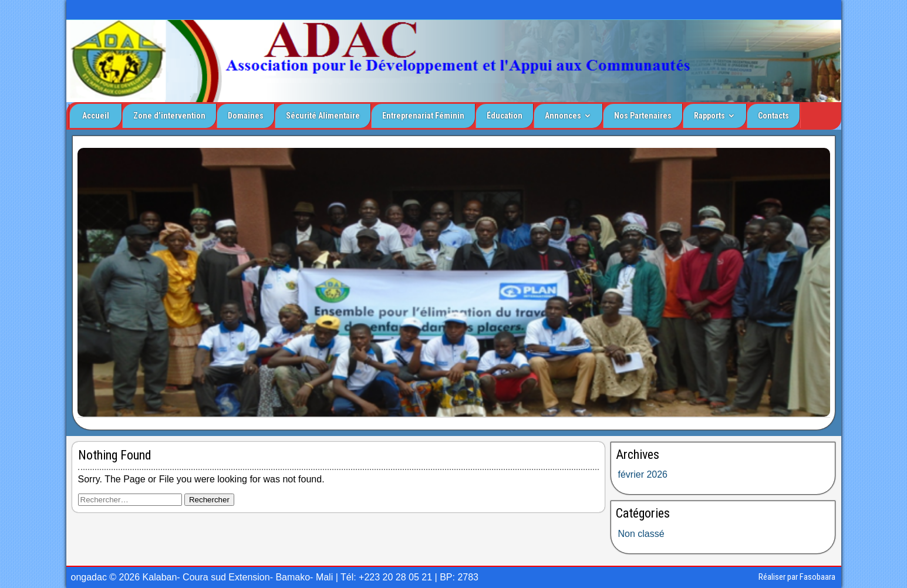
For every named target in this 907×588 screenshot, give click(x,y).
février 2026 (643, 474)
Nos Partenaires (643, 116)
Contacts (773, 116)
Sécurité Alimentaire (323, 116)
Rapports (709, 116)
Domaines (246, 116)
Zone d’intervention (169, 116)
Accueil (96, 116)
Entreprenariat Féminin (423, 116)
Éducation (505, 116)
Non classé (641, 534)
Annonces (563, 116)
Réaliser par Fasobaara (797, 577)
